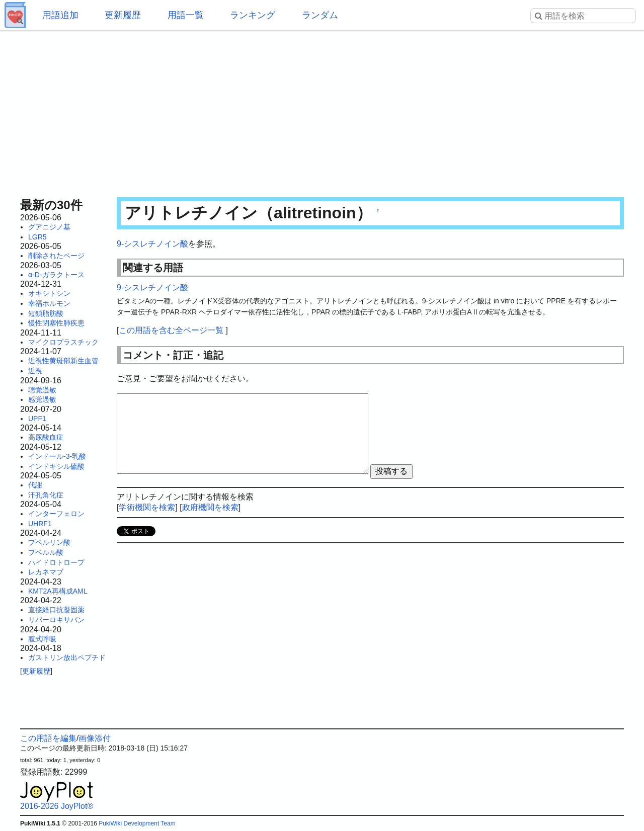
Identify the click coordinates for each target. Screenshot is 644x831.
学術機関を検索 (147, 507)
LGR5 (37, 237)
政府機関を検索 (210, 507)
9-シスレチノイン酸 (152, 244)
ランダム (320, 15)
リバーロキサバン (56, 620)
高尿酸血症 (46, 437)
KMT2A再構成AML (58, 591)
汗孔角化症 (46, 495)
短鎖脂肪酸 (46, 313)
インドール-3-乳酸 (57, 456)
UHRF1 (40, 524)
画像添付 (95, 738)
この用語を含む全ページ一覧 (171, 330)
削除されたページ (56, 256)
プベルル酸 (46, 552)
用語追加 (60, 15)
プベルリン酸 (49, 542)
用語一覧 (186, 15)
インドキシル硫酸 (56, 466)
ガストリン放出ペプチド (67, 657)
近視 (35, 371)
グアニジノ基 (49, 227)
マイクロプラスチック (63, 342)
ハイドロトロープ (56, 562)
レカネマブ (46, 572)
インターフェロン (56, 514)
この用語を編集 (48, 738)
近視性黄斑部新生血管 (63, 361)
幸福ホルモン (49, 303)
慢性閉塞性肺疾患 (56, 323)
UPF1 (37, 419)
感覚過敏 (42, 399)
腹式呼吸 (42, 639)
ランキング (253, 15)
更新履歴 (123, 15)
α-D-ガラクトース (56, 275)
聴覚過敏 (42, 390)
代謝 (35, 485)
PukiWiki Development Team (137, 823)
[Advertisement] (322, 111)
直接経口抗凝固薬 (56, 610)
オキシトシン (49, 293)
